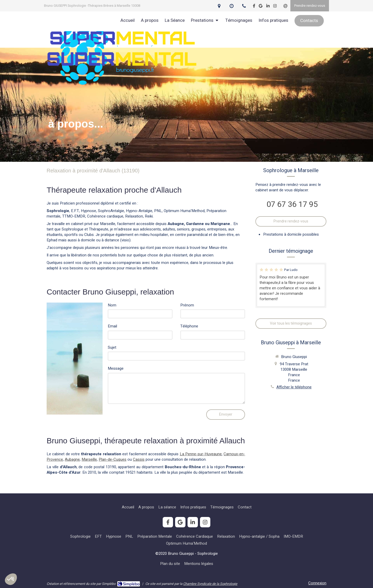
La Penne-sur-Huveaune (201, 454)
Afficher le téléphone (294, 387)
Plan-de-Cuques (113, 459)
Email (112, 326)
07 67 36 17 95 (292, 205)
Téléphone (189, 326)
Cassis (139, 459)
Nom (112, 305)
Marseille (89, 459)
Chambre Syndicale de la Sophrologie (210, 584)
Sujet (112, 348)
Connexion (317, 583)
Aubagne (72, 459)
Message (116, 369)
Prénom (187, 305)
